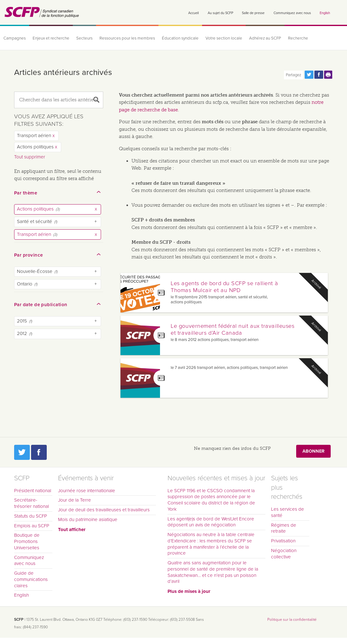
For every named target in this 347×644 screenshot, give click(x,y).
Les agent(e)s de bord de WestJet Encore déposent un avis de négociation (211, 522)
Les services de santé (288, 512)
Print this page (328, 75)
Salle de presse (253, 13)
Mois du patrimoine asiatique (88, 519)
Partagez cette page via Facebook (319, 75)
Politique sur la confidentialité (292, 620)
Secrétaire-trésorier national (32, 503)
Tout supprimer (30, 157)
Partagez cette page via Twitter (309, 75)
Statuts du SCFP (31, 516)
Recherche (298, 38)
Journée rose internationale (87, 491)
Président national (33, 491)
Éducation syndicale (180, 38)
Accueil (193, 13)
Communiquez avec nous (292, 13)
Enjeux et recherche (51, 38)
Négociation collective (284, 554)
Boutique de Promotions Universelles (27, 541)
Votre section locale (224, 38)
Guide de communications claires (31, 579)
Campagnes (15, 38)
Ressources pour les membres (127, 38)
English (325, 13)
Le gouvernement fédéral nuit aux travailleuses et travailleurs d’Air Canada (232, 329)
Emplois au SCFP (32, 526)
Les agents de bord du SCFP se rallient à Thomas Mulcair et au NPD (224, 287)
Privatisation (283, 541)
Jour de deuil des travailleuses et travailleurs (104, 510)
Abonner (313, 451)
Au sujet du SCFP (220, 13)
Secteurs (84, 38)
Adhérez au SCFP (265, 38)
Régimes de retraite (284, 528)
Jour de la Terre (75, 500)
